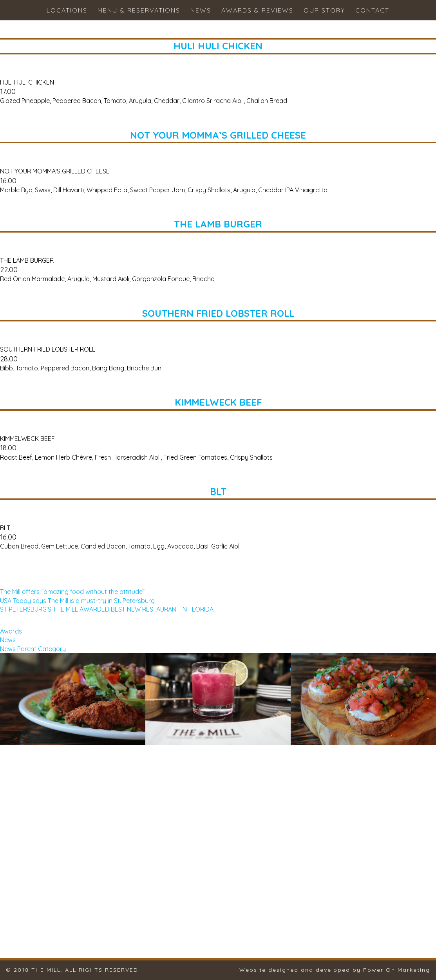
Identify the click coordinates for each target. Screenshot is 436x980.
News (201, 10)
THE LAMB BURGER (218, 224)
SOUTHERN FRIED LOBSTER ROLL (218, 313)
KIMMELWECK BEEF (218, 402)
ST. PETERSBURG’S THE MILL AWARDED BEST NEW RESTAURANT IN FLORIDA (107, 609)
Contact (372, 10)
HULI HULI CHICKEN (218, 46)
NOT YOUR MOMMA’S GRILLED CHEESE (218, 135)
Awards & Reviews (257, 10)
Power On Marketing (397, 970)
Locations (67, 10)
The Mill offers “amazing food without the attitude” (72, 592)
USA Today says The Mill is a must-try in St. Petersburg (77, 601)
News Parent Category (33, 649)
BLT (218, 491)
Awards (11, 631)
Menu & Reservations (139, 10)
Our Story (324, 10)
